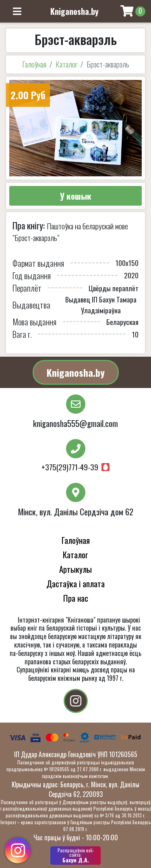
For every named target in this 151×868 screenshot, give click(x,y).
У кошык (76, 196)
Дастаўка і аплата (75, 583)
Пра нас (76, 598)
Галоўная (34, 64)
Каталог (66, 64)
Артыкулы (75, 569)
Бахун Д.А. (75, 856)
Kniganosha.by (76, 372)
